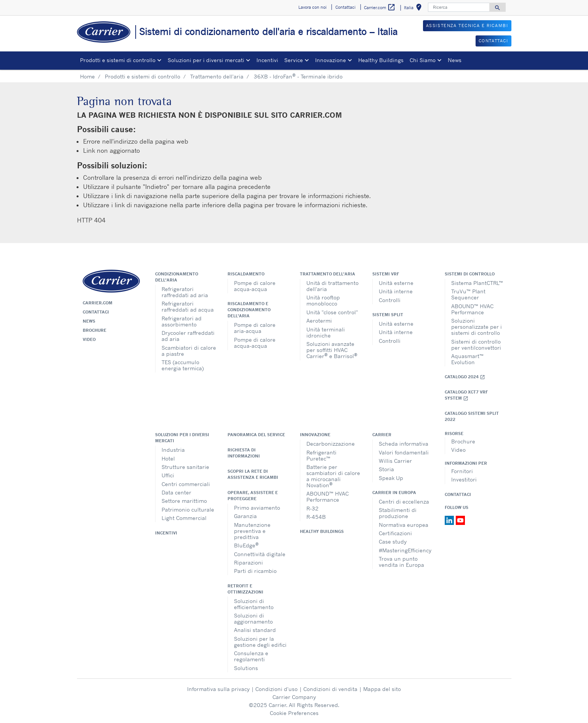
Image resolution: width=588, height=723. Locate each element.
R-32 (312, 508)
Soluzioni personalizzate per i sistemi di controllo (477, 327)
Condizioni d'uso (276, 689)
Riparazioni (248, 562)
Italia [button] (414, 9)
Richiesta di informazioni (244, 453)
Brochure (95, 330)
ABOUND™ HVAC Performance (472, 309)
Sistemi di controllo (470, 274)
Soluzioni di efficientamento (254, 604)
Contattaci (96, 312)
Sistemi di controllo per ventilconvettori (476, 345)
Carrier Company (294, 697)
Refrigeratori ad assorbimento (182, 321)
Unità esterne (396, 283)
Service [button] (294, 60)
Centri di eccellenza (404, 501)
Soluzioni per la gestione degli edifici (260, 642)
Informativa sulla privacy (218, 689)
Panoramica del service (256, 435)
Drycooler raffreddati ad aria (188, 336)
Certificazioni (395, 533)
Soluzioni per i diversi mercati (182, 438)
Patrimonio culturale (188, 509)
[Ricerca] (459, 7)
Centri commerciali (186, 484)
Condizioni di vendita (330, 689)
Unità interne (396, 291)
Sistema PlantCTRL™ (477, 283)
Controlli (390, 300)
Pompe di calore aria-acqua (255, 328)
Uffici (168, 475)
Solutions (246, 668)
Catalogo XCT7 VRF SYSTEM (466, 395)
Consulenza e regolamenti (251, 656)
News (455, 60)
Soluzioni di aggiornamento (253, 618)
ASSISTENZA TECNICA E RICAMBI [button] (467, 26)
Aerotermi (319, 321)
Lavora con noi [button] (312, 7)
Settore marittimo (184, 501)
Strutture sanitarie (185, 467)
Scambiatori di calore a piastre (189, 351)
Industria (173, 450)
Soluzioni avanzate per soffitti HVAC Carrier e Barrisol (332, 350)
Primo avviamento (257, 508)
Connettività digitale (260, 554)
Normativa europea (404, 525)
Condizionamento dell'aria (177, 277)
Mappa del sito (382, 689)
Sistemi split (388, 315)
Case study (393, 541)
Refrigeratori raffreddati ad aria (185, 292)
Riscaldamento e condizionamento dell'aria (249, 310)
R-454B (316, 517)
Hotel (168, 458)
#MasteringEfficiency (405, 550)
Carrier (382, 435)
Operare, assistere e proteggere (253, 496)
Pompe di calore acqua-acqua (255, 286)
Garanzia (245, 516)
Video (89, 339)
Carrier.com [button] (380, 7)
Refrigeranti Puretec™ (321, 455)
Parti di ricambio (255, 571)
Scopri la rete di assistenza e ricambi (253, 474)
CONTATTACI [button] (493, 41)
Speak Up (391, 478)
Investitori (464, 479)
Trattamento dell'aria (217, 76)
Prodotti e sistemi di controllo (143, 76)
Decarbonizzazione (331, 444)
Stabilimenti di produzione (398, 513)
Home (87, 76)
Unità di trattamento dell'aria (332, 286)
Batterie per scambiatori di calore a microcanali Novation (333, 476)
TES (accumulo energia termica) (183, 365)
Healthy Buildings (381, 60)
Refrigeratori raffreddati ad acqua (188, 306)
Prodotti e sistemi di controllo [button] (118, 60)
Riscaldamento (246, 274)
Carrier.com (98, 303)
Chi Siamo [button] (423, 60)
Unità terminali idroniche (326, 332)
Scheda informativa (404, 444)
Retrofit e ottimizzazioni (245, 589)
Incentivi (267, 60)
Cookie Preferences (294, 713)
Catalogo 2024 (465, 377)
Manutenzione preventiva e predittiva (252, 531)
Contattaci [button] (345, 7)
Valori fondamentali (404, 452)
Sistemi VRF (386, 274)
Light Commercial (184, 518)
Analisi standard (255, 630)
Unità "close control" (332, 312)
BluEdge (246, 545)
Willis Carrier (395, 461)
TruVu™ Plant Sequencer (468, 294)
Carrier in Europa (394, 493)
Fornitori (462, 471)
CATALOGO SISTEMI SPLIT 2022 (472, 416)
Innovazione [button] (331, 60)
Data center (176, 492)
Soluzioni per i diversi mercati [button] (206, 60)
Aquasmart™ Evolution (467, 359)
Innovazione (315, 435)
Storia (386, 469)
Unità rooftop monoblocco (323, 300)
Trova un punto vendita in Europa (401, 562)
